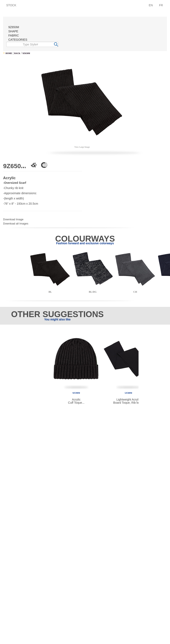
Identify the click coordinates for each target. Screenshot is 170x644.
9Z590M (76, 393)
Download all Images (16, 224)
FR (161, 5)
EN (151, 5)
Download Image (13, 219)
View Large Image (82, 147)
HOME (9, 53)
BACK (17, 53)
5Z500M (128, 393)
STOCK (11, 5)
